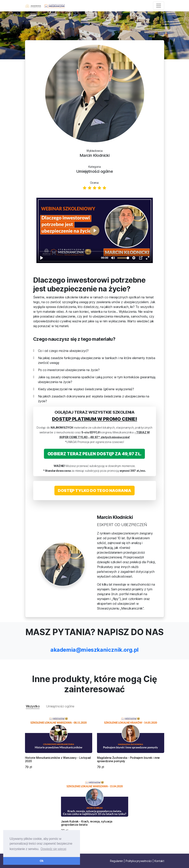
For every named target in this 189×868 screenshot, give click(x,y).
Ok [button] (42, 861)
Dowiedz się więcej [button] (53, 849)
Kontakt (159, 861)
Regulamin (116, 861)
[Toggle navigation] (159, 6)
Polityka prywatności (139, 861)
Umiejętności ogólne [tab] (60, 706)
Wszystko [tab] (33, 706)
